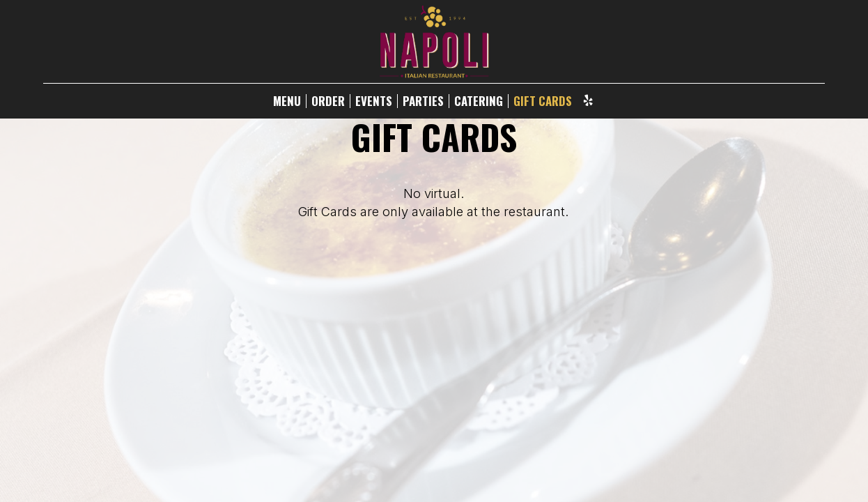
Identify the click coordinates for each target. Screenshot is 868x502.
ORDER (328, 101)
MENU (287, 101)
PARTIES (423, 101)
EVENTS (374, 101)
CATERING (479, 101)
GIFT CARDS (543, 101)
